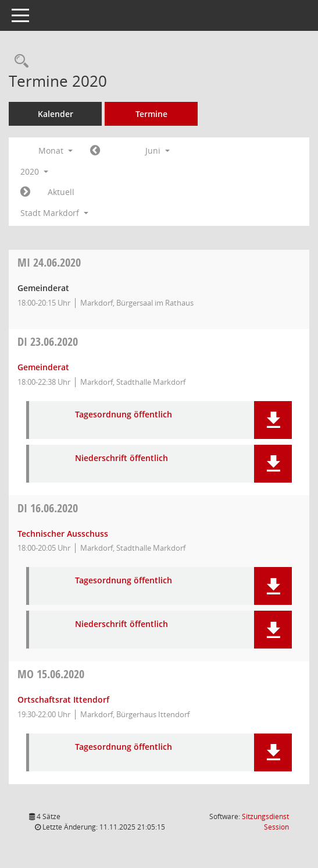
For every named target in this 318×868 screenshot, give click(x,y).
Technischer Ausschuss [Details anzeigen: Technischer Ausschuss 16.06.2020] (63, 534)
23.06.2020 (48, 341)
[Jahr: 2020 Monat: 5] (95, 151)
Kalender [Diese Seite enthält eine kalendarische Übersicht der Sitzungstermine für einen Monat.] (56, 114)
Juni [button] (158, 150)
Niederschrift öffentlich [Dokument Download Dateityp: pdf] (122, 458)
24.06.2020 (49, 262)
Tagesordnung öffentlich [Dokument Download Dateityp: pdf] (124, 415)
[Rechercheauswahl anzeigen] (19, 61)
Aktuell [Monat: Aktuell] (61, 192)
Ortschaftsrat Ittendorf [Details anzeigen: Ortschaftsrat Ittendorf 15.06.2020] (63, 699)
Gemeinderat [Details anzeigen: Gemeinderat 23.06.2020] (43, 367)
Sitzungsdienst (265, 822)
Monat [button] (56, 150)
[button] (273, 420)
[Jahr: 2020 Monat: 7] (25, 192)
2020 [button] (34, 171)
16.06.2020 (48, 508)
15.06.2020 (51, 674)
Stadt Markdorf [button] (54, 213)
